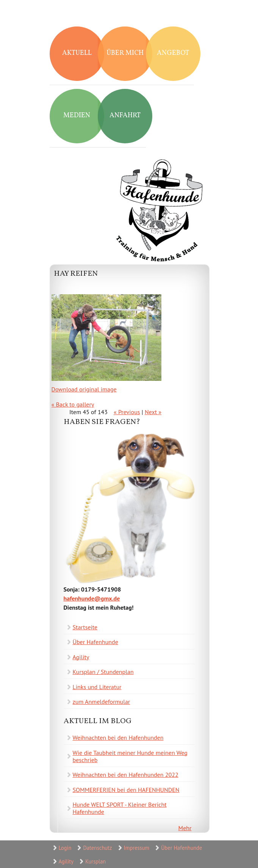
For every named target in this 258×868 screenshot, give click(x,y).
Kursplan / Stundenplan (103, 672)
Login (65, 848)
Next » (153, 412)
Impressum (137, 848)
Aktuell (77, 53)
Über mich (125, 53)
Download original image (84, 389)
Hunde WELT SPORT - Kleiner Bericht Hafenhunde (120, 808)
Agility (81, 657)
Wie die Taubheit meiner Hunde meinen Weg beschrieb (130, 756)
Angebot (173, 53)
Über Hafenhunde (95, 642)
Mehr (185, 828)
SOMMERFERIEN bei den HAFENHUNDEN (126, 790)
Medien (77, 116)
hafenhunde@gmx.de (92, 598)
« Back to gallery (73, 404)
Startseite (85, 627)
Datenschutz (97, 848)
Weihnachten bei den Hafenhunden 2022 (126, 775)
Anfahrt (125, 116)
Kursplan (95, 861)
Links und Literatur (97, 687)
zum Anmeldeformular (102, 702)
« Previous (127, 412)
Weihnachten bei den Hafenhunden (118, 738)
